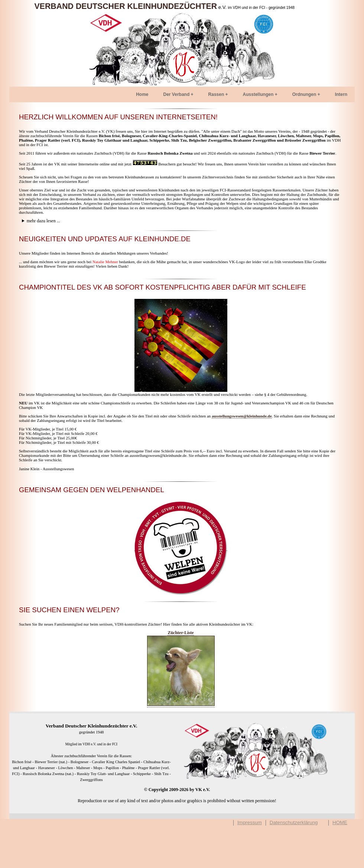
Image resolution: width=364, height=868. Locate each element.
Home (142, 94)
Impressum (250, 823)
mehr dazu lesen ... (43, 221)
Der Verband (177, 94)
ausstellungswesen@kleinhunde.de (242, 416)
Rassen (216, 94)
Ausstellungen (258, 94)
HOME (340, 823)
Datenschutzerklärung (294, 823)
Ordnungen (304, 94)
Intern (341, 94)
